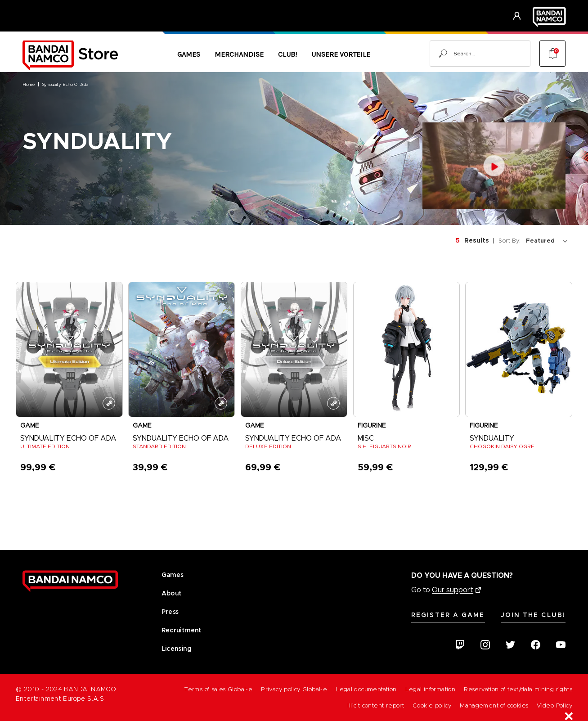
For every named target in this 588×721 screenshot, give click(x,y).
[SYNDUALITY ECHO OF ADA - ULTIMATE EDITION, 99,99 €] (69, 349)
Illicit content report (376, 705)
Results (477, 240)
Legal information (431, 689)
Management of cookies (494, 705)
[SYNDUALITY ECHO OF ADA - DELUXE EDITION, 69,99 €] (294, 349)
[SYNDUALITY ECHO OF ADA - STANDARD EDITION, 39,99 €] (182, 349)
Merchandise (239, 54)
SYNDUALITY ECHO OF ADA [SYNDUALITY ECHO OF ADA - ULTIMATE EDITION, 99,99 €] (68, 438)
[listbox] (548, 241)
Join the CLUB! (533, 615)
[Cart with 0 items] (552, 54)
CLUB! (287, 54)
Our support (453, 590)
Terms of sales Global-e (218, 689)
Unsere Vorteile (341, 54)
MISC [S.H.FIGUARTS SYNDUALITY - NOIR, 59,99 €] (366, 438)
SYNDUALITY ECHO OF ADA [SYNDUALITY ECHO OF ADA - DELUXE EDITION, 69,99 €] (293, 438)
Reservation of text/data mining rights (518, 689)
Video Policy (554, 705)
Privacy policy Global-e (294, 689)
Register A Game (448, 615)
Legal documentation (366, 689)
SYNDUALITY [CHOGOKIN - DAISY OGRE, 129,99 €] (492, 438)
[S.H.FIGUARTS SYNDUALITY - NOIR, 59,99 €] (407, 349)
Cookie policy (432, 705)
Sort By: (509, 241)
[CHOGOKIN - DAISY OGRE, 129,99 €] (519, 349)
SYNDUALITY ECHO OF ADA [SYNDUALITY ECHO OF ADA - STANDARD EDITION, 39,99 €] (181, 438)
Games (189, 54)
